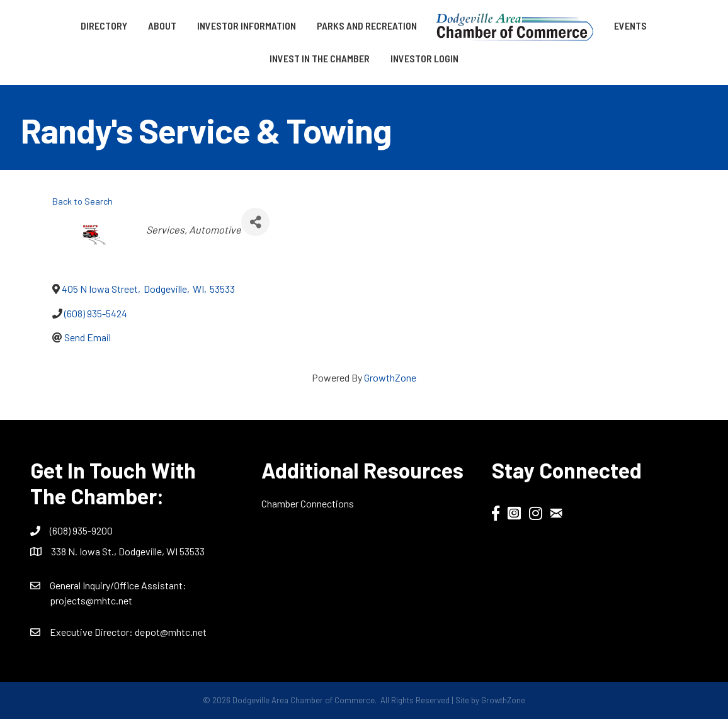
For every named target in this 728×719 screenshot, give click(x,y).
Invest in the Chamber (320, 58)
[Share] (255, 222)
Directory (104, 25)
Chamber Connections (308, 503)
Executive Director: (92, 632)
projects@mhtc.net (91, 600)
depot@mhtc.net (171, 632)
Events (630, 25)
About (162, 25)
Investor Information (247, 25)
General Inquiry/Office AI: (118, 585)
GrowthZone (390, 377)
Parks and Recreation (367, 25)
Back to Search (82, 201)
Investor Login (424, 58)
